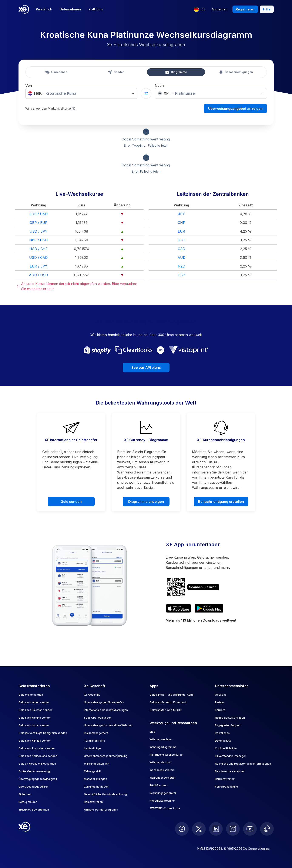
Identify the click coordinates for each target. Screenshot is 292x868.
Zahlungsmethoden (96, 787)
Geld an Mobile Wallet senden (37, 764)
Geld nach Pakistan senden (36, 710)
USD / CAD (38, 257)
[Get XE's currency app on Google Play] (209, 608)
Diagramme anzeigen (146, 502)
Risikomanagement (96, 733)
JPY (181, 214)
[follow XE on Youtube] (250, 829)
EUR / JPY (38, 266)
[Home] (24, 9)
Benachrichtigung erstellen (221, 502)
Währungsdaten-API (97, 764)
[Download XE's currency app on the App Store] (178, 608)
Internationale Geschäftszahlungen (106, 710)
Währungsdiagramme (163, 747)
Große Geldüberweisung (34, 771)
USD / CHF (38, 249)
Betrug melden (28, 802)
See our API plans (146, 368)
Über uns (221, 695)
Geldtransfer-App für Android (168, 702)
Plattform (96, 9)
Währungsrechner (161, 739)
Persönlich (44, 9)
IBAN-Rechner (159, 785)
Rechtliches (222, 733)
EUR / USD (38, 214)
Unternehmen (70, 9)
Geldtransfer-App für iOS (166, 710)
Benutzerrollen (93, 802)
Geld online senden (31, 695)
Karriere (220, 710)
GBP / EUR (38, 223)
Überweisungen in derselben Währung (108, 725)
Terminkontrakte (95, 741)
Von (29, 86)
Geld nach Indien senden (34, 702)
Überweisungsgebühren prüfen (104, 702)
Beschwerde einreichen (230, 771)
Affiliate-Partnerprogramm (101, 810)
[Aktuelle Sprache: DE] (199, 9)
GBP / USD (38, 240)
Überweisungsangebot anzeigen (235, 109)
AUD (182, 257)
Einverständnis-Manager (231, 756)
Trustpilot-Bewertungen (34, 810)
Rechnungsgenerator (163, 793)
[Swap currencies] (146, 93)
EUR (181, 231)
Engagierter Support (228, 725)
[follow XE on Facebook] (182, 829)
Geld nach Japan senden (34, 725)
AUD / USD (38, 275)
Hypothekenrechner (162, 801)
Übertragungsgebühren (33, 787)
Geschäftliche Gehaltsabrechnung (105, 794)
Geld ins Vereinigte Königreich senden (43, 733)
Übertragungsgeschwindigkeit (38, 779)
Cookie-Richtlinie (226, 748)
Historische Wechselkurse (166, 755)
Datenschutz (223, 741)
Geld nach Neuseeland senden (38, 756)
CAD (182, 249)
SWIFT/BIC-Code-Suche (165, 808)
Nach (159, 86)
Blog (152, 732)
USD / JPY (38, 231)
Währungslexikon (160, 762)
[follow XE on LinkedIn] (216, 829)
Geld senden (71, 502)
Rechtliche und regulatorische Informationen (243, 764)
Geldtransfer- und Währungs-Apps (172, 695)
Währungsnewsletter (163, 778)
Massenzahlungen (95, 779)
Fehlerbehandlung (226, 787)
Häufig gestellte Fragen (230, 718)
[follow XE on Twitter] (199, 829)
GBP (181, 275)
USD (181, 240)
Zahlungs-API (93, 771)
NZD (182, 266)
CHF (181, 223)
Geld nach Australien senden (37, 748)
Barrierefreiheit (225, 779)
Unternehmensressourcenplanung (106, 756)
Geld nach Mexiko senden (35, 718)
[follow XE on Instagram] (233, 829)
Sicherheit (25, 794)
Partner (220, 702)
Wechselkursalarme (162, 770)
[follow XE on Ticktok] (267, 829)
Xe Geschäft (92, 695)
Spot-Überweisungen (98, 718)
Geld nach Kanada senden (35, 741)
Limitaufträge (92, 748)
